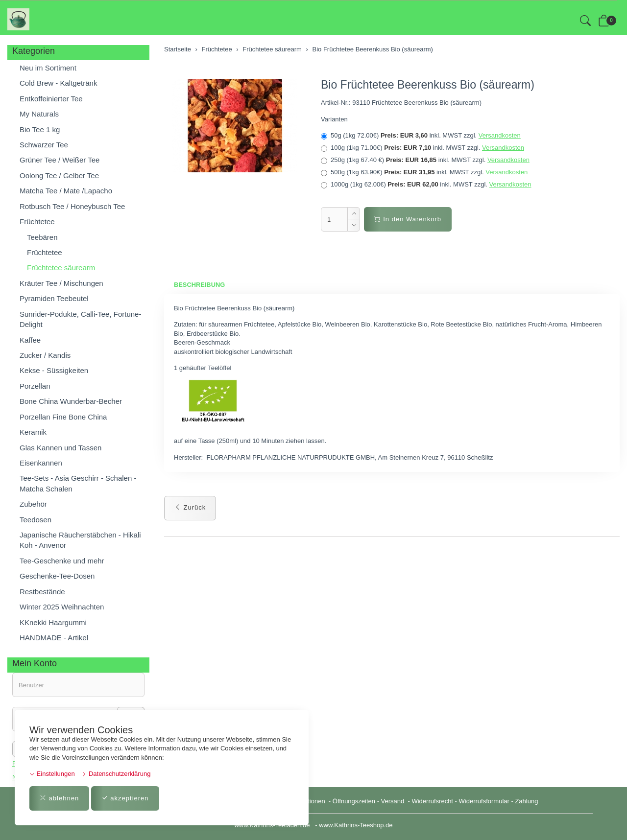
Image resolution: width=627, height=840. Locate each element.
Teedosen (36, 520)
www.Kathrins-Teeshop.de (356, 825)
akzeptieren (125, 798)
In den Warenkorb (408, 219)
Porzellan (35, 386)
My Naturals (39, 114)
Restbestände (42, 592)
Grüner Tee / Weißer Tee (60, 160)
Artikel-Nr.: (336, 103)
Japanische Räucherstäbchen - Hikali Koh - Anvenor (80, 540)
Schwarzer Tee (44, 145)
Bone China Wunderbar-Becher (71, 401)
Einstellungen (52, 774)
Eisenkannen (41, 463)
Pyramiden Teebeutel (54, 298)
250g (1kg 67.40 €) (425, 160)
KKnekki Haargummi (53, 622)
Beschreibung (200, 285)
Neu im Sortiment (48, 68)
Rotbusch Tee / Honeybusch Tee (72, 206)
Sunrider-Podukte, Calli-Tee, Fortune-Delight (80, 319)
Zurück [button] (190, 507)
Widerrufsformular (484, 801)
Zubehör (33, 504)
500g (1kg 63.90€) (424, 172)
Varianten (334, 119)
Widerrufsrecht (432, 801)
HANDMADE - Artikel (54, 638)
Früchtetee (37, 222)
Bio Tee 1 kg (40, 129)
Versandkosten (500, 135)
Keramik (33, 432)
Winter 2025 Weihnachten (62, 607)
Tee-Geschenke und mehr (62, 561)
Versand (393, 801)
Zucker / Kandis (45, 355)
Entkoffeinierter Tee (51, 99)
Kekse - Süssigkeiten (54, 370)
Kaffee (30, 340)
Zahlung (526, 801)
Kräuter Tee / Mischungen (61, 283)
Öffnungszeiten (354, 801)
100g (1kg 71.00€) (422, 148)
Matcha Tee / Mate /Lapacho (66, 191)
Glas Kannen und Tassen (60, 448)
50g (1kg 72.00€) (421, 136)
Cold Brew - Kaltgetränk (58, 83)
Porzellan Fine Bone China (63, 417)
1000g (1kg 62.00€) (426, 185)
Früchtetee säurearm (61, 268)
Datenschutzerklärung (116, 774)
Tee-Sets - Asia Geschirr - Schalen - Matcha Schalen (78, 483)
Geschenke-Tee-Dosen (57, 576)
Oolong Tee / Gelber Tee (59, 175)
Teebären (42, 237)
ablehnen (59, 798)
